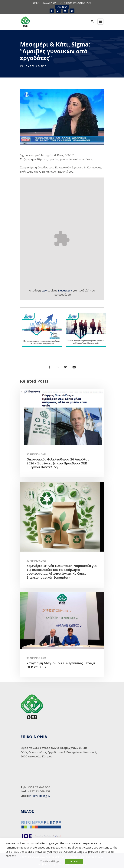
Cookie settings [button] (50, 861)
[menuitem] (62, 7)
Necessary (65, 290)
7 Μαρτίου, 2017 (36, 66)
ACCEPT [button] (74, 861)
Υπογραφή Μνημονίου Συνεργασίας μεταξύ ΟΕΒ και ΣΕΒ (61, 665)
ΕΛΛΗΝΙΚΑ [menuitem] (62, 7)
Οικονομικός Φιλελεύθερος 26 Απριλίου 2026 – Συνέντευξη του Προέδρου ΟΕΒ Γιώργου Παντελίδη (58, 463)
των (44, 290)
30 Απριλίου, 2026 (36, 454)
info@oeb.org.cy (40, 796)
